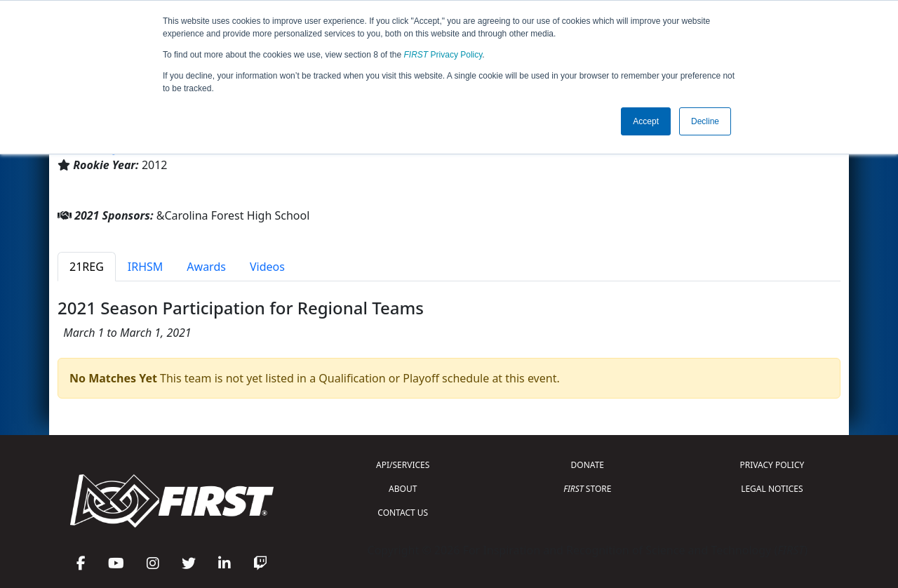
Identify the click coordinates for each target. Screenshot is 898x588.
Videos (267, 267)
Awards (206, 267)
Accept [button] (646, 121)
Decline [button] (705, 121)
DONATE (588, 465)
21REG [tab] (87, 267)
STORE (587, 489)
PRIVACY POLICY (772, 465)
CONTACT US (403, 513)
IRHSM (146, 267)
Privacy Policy (443, 55)
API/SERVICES (403, 465)
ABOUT (403, 489)
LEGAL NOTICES (772, 489)
